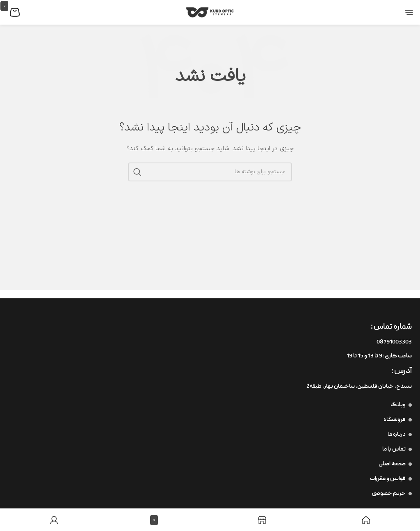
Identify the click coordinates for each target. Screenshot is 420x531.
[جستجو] (210, 172)
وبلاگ (401, 405)
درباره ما (400, 435)
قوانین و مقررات (391, 479)
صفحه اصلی (395, 464)
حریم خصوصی (392, 494)
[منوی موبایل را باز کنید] (403, 12)
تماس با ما (397, 449)
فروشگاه (398, 420)
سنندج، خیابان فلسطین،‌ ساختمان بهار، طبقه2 (359, 387)
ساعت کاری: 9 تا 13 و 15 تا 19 (379, 356)
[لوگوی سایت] (210, 12)
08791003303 (394, 342)
